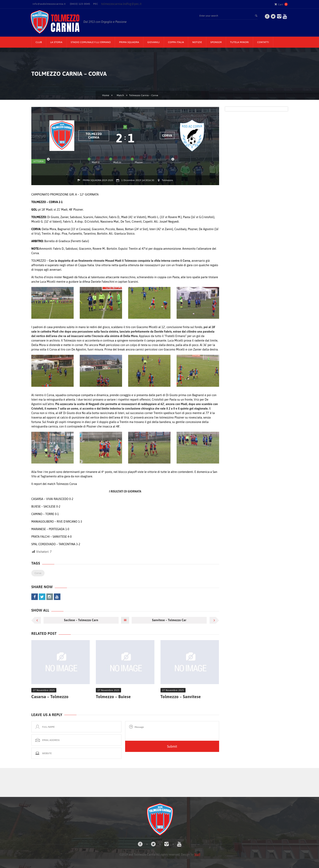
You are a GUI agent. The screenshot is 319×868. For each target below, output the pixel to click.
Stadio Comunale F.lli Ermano (91, 42)
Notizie (197, 42)
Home (106, 95)
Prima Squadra (129, 42)
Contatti (263, 42)
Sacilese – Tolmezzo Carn (81, 620)
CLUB (39, 42)
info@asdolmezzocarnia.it (49, 4)
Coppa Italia (176, 42)
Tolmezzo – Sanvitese (181, 697)
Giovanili (154, 42)
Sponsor (216, 42)
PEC (96, 4)
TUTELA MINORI (239, 42)
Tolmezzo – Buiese (113, 697)
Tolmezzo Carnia (94, 136)
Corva (167, 136)
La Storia (56, 42)
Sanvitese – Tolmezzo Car (169, 620)
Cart (279, 4)
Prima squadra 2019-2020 (98, 180)
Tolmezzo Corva (67, 484)
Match (120, 95)
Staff (197, 855)
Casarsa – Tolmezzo (50, 697)
